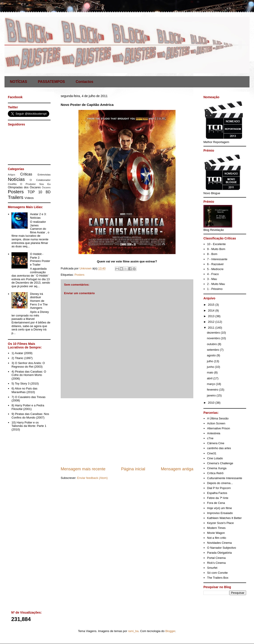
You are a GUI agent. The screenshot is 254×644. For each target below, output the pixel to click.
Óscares (46, 188)
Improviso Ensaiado (220, 513)
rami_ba (133, 631)
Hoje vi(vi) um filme (219, 508)
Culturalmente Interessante (225, 478)
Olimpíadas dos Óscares (24, 187)
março (212, 384)
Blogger (170, 631)
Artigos (11, 175)
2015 (212, 305)
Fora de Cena (216, 503)
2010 (212, 403)
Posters (79, 275)
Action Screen (216, 423)
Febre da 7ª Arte (218, 498)
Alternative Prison (218, 428)
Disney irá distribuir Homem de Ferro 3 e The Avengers (39, 301)
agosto (212, 355)
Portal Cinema (216, 558)
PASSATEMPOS (51, 82)
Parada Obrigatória (219, 553)
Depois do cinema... (220, 483)
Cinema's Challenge (220, 463)
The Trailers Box (218, 578)
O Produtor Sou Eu (35, 184)
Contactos (85, 82)
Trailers (16, 197)
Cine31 (212, 453)
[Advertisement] (127, 432)
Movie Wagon (216, 533)
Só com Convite (217, 573)
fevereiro (213, 390)
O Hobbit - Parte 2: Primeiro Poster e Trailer (40, 259)
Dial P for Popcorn (219, 488)
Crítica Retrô (215, 473)
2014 (212, 311)
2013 (212, 316)
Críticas (26, 174)
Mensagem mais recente (83, 469)
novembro (214, 338)
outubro (212, 344)
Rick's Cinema (216, 563)
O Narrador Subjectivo (222, 548)
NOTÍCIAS (18, 82)
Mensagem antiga (177, 469)
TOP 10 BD (39, 192)
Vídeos (29, 198)
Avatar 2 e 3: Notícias (38, 216)
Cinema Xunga (217, 468)
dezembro (214, 333)
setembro (214, 350)
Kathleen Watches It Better (224, 518)
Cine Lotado (215, 458)
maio (211, 372)
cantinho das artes (219, 448)
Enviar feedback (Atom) (92, 478)
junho (211, 367)
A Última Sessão (218, 418)
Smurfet (212, 568)
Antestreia (214, 433)
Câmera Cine (216, 443)
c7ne (210, 438)
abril (210, 378)
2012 (212, 322)
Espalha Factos (217, 493)
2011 (212, 328)
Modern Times (216, 528)
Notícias (16, 179)
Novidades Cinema (219, 543)
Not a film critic (217, 538)
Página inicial (133, 469)
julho (211, 361)
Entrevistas (44, 174)
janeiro (212, 395)
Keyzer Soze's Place (220, 523)
